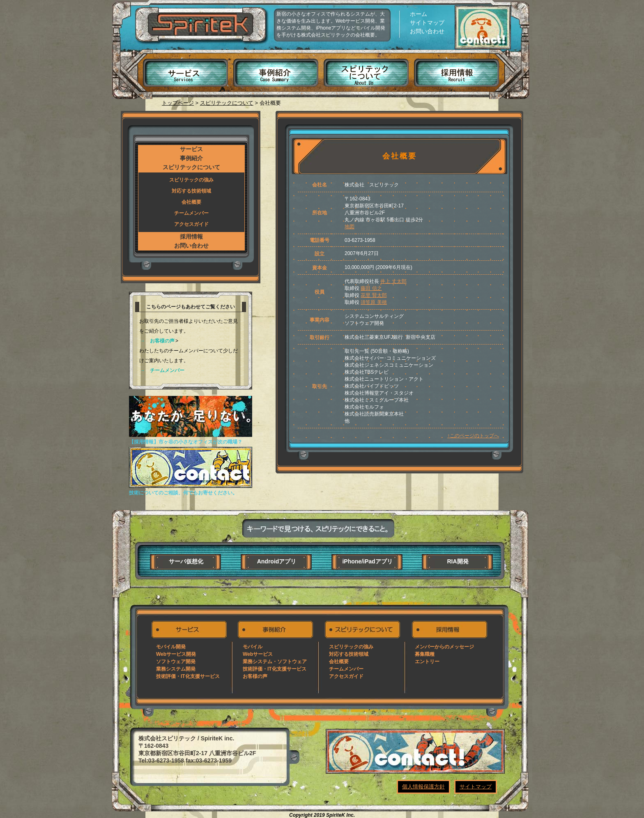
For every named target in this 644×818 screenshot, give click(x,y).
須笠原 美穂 (374, 302)
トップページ (178, 103)
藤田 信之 (371, 288)
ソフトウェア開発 (176, 662)
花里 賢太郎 (374, 295)
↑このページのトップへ (473, 436)
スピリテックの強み (191, 180)
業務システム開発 (176, 669)
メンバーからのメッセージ (444, 647)
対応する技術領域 (191, 191)
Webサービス (258, 654)
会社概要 (191, 202)
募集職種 (425, 654)
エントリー (427, 662)
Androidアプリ (277, 561)
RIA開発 (458, 561)
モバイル (253, 647)
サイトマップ (427, 23)
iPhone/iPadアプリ (367, 561)
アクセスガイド (191, 224)
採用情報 (460, 67)
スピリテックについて (367, 67)
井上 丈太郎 (393, 281)
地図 (350, 227)
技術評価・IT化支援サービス (188, 676)
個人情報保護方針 (423, 787)
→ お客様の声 (157, 341)
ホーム (419, 14)
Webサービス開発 (176, 654)
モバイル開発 (171, 647)
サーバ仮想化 (186, 561)
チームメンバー (191, 213)
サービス (182, 67)
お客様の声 (255, 676)
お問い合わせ (427, 31)
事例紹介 (274, 67)
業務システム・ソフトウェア (275, 662)
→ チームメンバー (162, 370)
